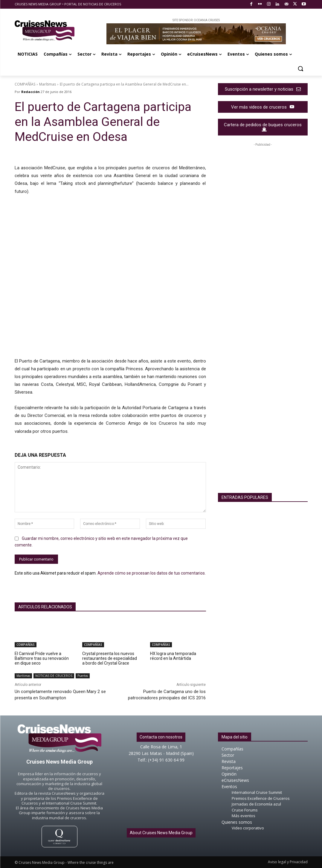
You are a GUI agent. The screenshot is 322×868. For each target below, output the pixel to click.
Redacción (30, 92)
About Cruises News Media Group (161, 833)
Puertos (83, 676)
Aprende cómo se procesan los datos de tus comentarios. (152, 573)
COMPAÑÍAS (25, 84)
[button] (300, 68)
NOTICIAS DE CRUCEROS (54, 676)
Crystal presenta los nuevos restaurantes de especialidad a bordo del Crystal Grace (110, 658)
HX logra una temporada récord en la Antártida (173, 656)
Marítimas (48, 84)
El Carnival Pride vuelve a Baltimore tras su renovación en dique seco (42, 658)
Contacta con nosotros (161, 737)
